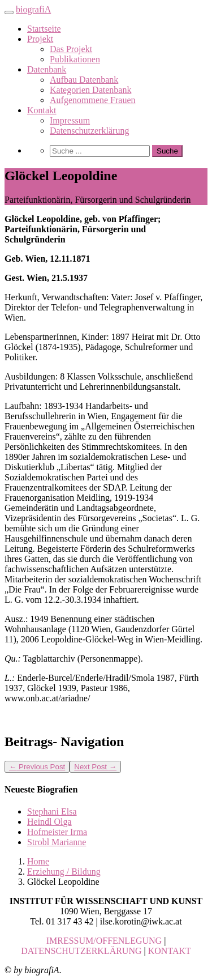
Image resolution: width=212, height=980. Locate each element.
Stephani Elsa (52, 811)
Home (38, 861)
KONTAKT (170, 951)
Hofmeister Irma (57, 832)
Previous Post (37, 767)
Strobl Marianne (57, 842)
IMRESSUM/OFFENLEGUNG (104, 941)
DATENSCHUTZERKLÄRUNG (81, 951)
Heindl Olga (49, 822)
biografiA (33, 9)
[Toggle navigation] (9, 12)
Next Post (95, 767)
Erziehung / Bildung (64, 872)
